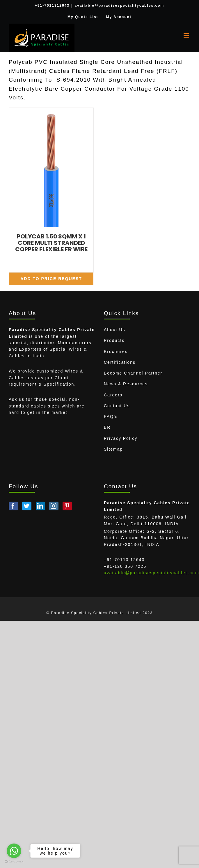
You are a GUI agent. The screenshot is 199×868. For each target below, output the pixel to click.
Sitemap (113, 449)
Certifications (120, 362)
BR (107, 427)
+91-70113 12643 (124, 560)
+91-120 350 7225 (125, 566)
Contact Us (117, 406)
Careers (113, 395)
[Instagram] (54, 506)
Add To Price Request (51, 279)
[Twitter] (27, 506)
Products (114, 340)
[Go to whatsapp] (14, 851)
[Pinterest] (67, 506)
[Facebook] (13, 506)
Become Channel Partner (133, 373)
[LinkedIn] (40, 506)
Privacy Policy (121, 438)
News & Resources (126, 384)
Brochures (116, 352)
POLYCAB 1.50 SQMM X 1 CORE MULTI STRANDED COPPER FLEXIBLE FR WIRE (51, 243)
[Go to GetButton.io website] (14, 862)
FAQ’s (111, 417)
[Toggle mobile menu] (187, 35)
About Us (115, 330)
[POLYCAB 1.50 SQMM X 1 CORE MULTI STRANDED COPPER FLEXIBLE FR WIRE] (51, 167)
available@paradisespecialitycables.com (119, 6)
